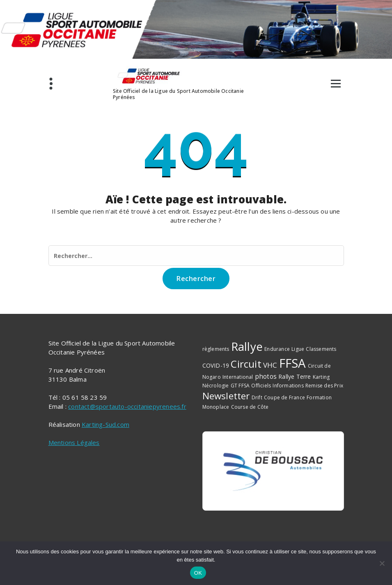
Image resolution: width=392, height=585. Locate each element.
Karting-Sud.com (105, 424)
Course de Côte (250, 407)
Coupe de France (284, 397)
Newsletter (226, 396)
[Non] (382, 563)
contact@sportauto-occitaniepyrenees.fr (127, 406)
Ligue (298, 349)
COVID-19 (216, 365)
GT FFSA (240, 386)
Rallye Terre (295, 377)
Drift (257, 397)
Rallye (247, 346)
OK (198, 573)
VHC (270, 365)
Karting (321, 377)
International (238, 377)
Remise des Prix (324, 386)
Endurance (277, 349)
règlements (216, 349)
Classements (321, 349)
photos (266, 376)
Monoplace (216, 407)
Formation (319, 397)
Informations (288, 386)
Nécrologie (216, 386)
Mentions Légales (74, 442)
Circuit (246, 364)
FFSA (293, 363)
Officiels (261, 386)
